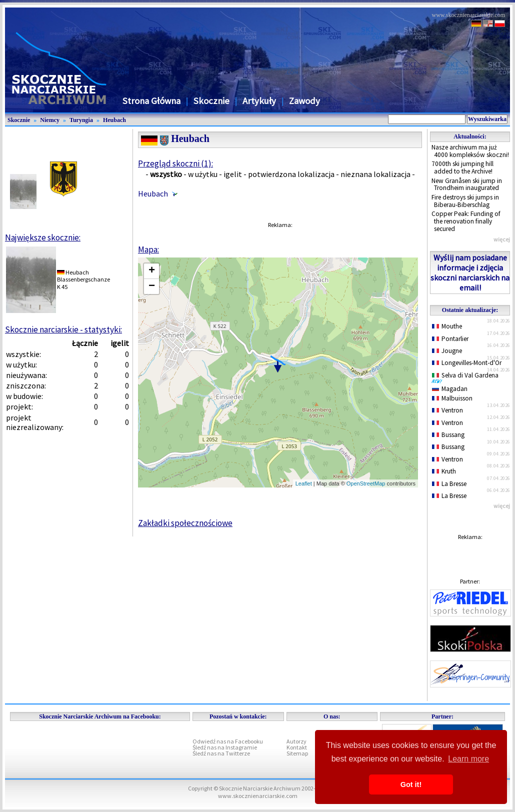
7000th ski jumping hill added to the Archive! (462, 167)
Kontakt (297, 747)
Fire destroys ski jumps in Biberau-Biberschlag (465, 201)
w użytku (203, 174)
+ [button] (152, 271)
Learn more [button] (468, 759)
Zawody (304, 101)
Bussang (448, 435)
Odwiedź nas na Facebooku (228, 741)
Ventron (447, 410)
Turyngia (81, 120)
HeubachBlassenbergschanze (83, 276)
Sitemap (297, 753)
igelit (233, 174)
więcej (502, 239)
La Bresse (449, 484)
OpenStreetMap (366, 483)
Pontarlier (450, 339)
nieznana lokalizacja (375, 174)
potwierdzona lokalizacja (291, 174)
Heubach (114, 120)
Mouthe (447, 326)
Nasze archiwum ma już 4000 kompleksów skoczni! (470, 151)
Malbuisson (452, 398)
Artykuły (259, 101)
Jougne (447, 351)
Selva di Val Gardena (467, 377)
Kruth (444, 471)
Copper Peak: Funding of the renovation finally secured (466, 221)
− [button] (152, 286)
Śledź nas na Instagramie (225, 747)
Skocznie (211, 101)
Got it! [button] (411, 784)
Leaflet (304, 483)
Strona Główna (151, 101)
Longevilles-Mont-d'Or (467, 363)
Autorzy (296, 741)
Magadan (450, 389)
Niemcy (50, 120)
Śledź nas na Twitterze (221, 753)
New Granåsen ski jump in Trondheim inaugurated (467, 184)
